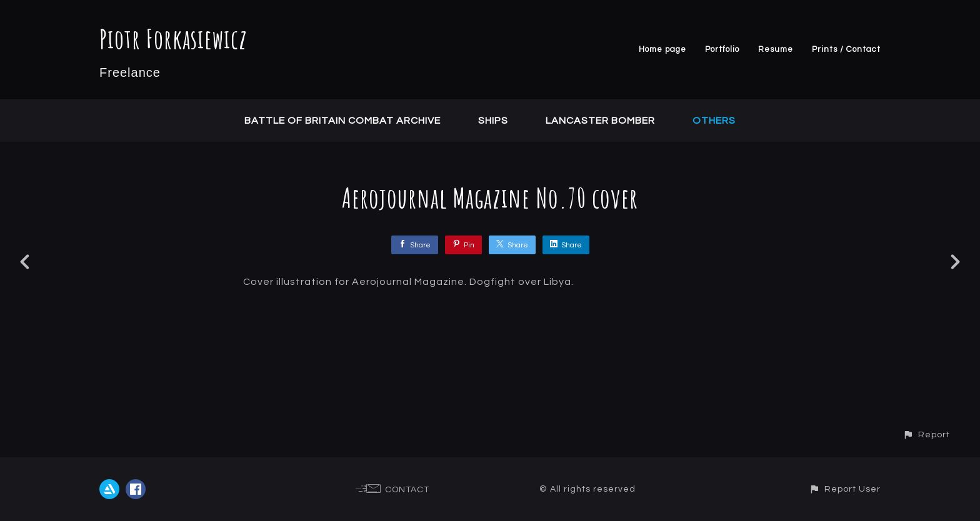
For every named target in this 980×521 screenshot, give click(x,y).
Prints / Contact (846, 49)
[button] (926, 434)
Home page (662, 49)
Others (714, 121)
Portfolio (722, 49)
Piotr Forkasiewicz (173, 38)
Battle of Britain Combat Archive (342, 121)
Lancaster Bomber (600, 121)
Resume (776, 49)
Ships (493, 121)
